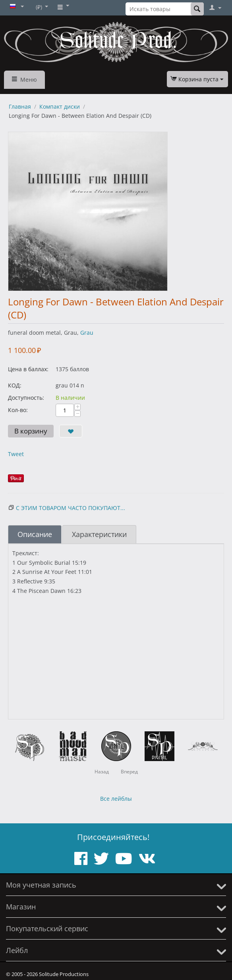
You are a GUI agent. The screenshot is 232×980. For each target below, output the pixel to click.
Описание (35, 534)
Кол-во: (18, 410)
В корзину (31, 431)
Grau (87, 333)
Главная (20, 106)
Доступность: (26, 398)
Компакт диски (60, 106)
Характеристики (99, 534)
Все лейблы (116, 799)
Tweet (16, 454)
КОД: (15, 385)
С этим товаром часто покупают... (71, 508)
